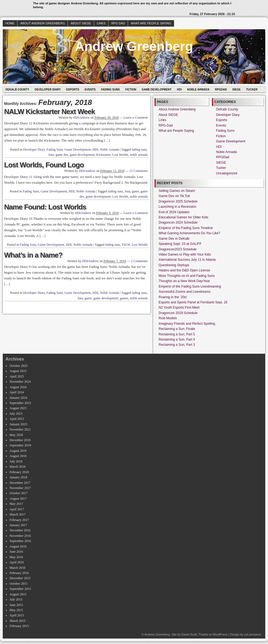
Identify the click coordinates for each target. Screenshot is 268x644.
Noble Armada (198, 90)
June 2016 (16, 552)
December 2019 (20, 440)
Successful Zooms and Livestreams (184, 292)
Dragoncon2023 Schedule (178, 249)
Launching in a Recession (177, 207)
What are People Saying (151, 23)
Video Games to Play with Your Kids (185, 254)
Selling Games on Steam (177, 191)
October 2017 (19, 493)
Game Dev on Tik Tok (174, 196)
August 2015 (18, 594)
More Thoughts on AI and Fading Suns (187, 276)
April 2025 (17, 376)
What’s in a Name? (33, 255)
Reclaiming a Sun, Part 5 (177, 334)
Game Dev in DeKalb (174, 239)
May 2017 (16, 504)
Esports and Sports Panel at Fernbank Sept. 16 (193, 302)
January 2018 (18, 477)
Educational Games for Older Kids (183, 217)
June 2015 (16, 605)
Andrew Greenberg (134, 46)
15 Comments (139, 171)
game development (82, 155)
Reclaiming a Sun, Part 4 (177, 339)
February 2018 (19, 472)
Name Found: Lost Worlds (45, 207)
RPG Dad (118, 23)
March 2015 (18, 621)
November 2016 (20, 536)
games (124, 298)
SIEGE (236, 90)
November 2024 (20, 382)
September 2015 (20, 589)
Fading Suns (110, 90)
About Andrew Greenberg (43, 23)
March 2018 (18, 467)
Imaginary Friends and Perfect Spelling (187, 324)
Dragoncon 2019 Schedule (178, 313)
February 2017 (19, 520)
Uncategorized (227, 173)
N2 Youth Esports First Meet (179, 308)
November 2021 (20, 429)
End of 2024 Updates (174, 212)
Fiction (131, 90)
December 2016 (20, 530)
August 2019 (18, 451)
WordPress (220, 634)
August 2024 (18, 387)
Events (90, 90)
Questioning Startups (174, 265)
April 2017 (17, 509)
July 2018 (16, 461)
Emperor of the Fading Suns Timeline (186, 228)
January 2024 (18, 398)
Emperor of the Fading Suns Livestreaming (190, 286)
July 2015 (16, 599)
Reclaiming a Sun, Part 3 (177, 345)
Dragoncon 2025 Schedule (178, 201)
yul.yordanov (253, 634)
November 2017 (20, 488)
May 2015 (16, 610)
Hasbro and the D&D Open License (184, 270)
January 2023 (18, 424)
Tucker (252, 90)
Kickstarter (104, 155)
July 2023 (16, 414)
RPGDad (221, 90)
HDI (179, 90)
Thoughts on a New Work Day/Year (184, 281)
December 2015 (20, 578)
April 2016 (17, 562)
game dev (62, 155)
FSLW (126, 245)
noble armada (139, 155)
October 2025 (19, 366)
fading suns (139, 150)
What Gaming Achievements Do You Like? (189, 233)
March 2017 (18, 514)
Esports (73, 90)
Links (101, 23)
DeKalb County (17, 90)
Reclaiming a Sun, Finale (177, 329)
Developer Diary (48, 90)
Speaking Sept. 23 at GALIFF (180, 244)
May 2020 (16, 435)
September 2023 (20, 403)
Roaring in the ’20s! (173, 297)
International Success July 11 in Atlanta (187, 260)
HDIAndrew (81, 118)
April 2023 (17, 419)
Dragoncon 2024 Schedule (178, 223)
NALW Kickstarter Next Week (49, 112)
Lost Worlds (120, 155)
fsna (51, 155)
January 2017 (18, 525)
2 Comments (139, 261)
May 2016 (16, 557)
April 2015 (17, 615)
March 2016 (18, 568)
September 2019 (20, 445)
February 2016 (19, 573)
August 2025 (18, 371)
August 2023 (18, 408)
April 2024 (17, 392)
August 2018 (18, 456)
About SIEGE (81, 23)
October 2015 (19, 584)
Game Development (157, 90)
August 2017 (18, 499)
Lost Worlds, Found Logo (44, 165)
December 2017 (20, 483)
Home (10, 23)
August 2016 (18, 546)
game (135, 191)
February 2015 (19, 626)
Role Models (168, 318)
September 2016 (20, 541)
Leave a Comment (136, 118)
